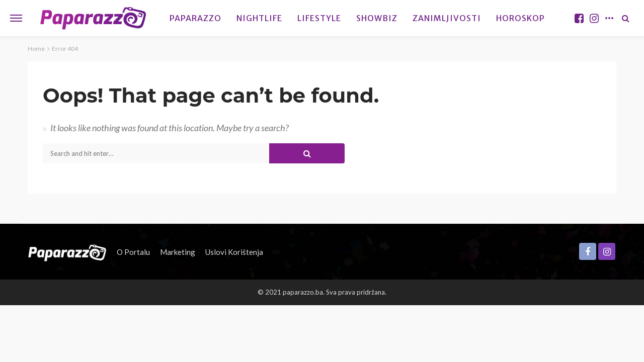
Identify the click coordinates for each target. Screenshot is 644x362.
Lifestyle (319, 18)
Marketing (178, 252)
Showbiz (377, 18)
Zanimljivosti (447, 18)
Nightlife (259, 18)
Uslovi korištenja (234, 252)
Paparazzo (195, 18)
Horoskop (520, 18)
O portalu (133, 252)
